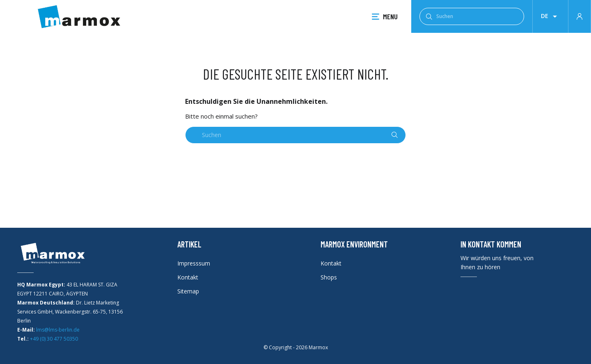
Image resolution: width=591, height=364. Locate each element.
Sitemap (188, 291)
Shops (329, 277)
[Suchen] (472, 16)
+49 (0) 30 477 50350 (54, 339)
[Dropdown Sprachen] (550, 16)
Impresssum (194, 263)
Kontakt (188, 277)
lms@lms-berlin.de (58, 330)
